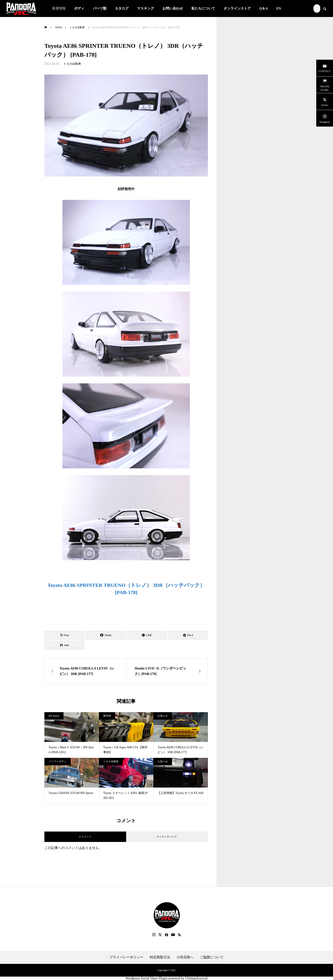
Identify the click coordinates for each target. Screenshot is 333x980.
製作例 (107, 716)
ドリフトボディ (58, 761)
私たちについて (203, 8)
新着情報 (59, 8)
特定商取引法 (160, 957)
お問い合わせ (173, 8)
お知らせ (163, 716)
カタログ (122, 8)
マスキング (145, 8)
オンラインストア (237, 8)
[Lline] (147, 635)
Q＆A (264, 8)
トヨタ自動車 (72, 64)
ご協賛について (212, 957)
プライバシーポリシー (126, 957)
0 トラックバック (167, 837)
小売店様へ (185, 957)
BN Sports (54, 716)
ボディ (79, 8)
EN (279, 8)
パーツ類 (100, 8)
